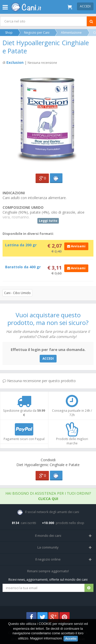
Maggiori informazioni (46, 638)
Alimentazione (71, 33)
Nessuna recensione (42, 63)
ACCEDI (48, 359)
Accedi (85, 6)
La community (48, 547)
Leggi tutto (48, 221)
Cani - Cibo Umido (17, 293)
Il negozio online (48, 559)
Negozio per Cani (37, 33)
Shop (9, 33)
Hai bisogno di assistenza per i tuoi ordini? (48, 496)
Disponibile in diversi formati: (28, 234)
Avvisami (76, 246)
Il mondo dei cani (48, 536)
